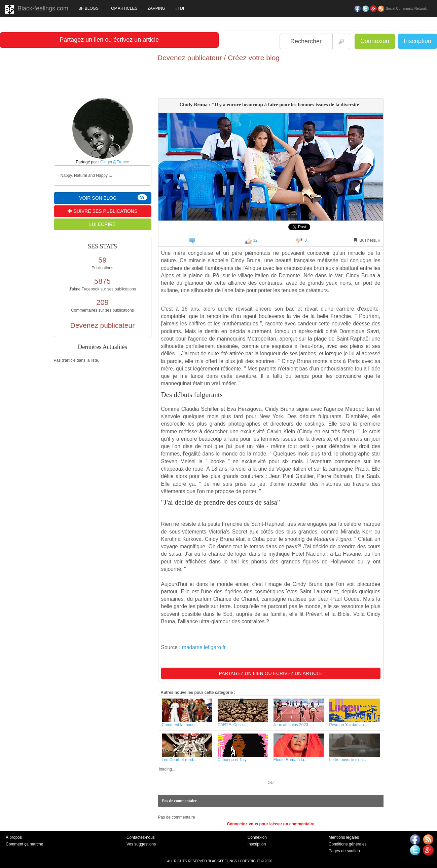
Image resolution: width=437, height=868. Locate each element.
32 (251, 240)
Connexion (375, 41)
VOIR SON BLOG (113, 198)
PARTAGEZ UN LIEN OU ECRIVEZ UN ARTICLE (271, 673)
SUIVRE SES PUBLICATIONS (102, 211)
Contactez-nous (141, 837)
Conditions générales (348, 844)
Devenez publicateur (102, 325)
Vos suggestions (141, 844)
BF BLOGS (88, 8)
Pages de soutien (344, 851)
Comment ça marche (24, 844)
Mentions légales (344, 837)
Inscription (417, 41)
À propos (14, 837)
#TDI (180, 8)
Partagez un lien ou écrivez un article (109, 40)
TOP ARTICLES (123, 8)
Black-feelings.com (37, 9)
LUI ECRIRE (102, 224)
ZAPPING (156, 8)
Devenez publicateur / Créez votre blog (218, 58)
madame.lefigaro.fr (204, 647)
